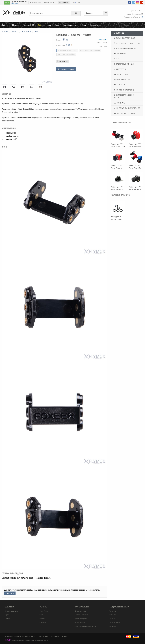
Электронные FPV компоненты (127, 43)
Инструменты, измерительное (127, 108)
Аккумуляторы (121, 74)
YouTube (112, 619)
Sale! (40, 25)
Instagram (113, 615)
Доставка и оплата (70, 25)
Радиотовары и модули (124, 64)
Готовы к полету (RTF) (124, 90)
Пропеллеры (120, 69)
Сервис (48, 25)
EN (79, 3)
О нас (84, 25)
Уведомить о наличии (66, 69)
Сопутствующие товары (125, 113)
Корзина (97, 13)
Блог (57, 25)
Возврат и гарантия (81, 615)
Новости (42, 619)
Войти (7, 3)
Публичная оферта (81, 619)
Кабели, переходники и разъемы (124, 96)
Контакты (94, 25)
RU (76, 3)
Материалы (119, 103)
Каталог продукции (11, 611)
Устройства (120, 85)
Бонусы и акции (80, 623)
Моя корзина (36, 3)
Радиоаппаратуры (122, 80)
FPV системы (120, 54)
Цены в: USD (49, 3)
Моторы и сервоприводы (125, 48)
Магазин (16, 25)
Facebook (113, 626)
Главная (5, 25)
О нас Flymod (44, 611)
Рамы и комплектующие (124, 38)
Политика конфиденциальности (85, 626)
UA (74, 3)
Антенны (118, 59)
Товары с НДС (28, 25)
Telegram (113, 611)
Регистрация (15, 3)
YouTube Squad (115, 623)
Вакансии (43, 623)
